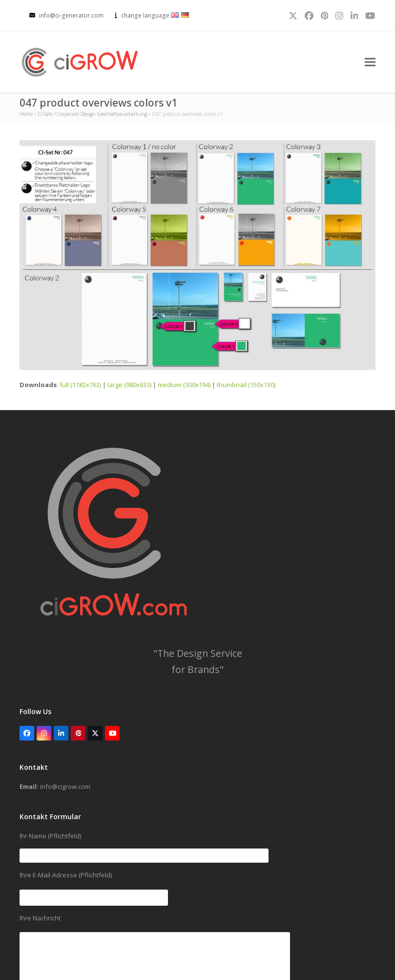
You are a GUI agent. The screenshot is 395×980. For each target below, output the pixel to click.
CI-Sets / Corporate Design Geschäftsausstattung (93, 114)
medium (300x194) (184, 385)
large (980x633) (129, 385)
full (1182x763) (80, 385)
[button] (370, 62)
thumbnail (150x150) (246, 385)
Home (26, 114)
